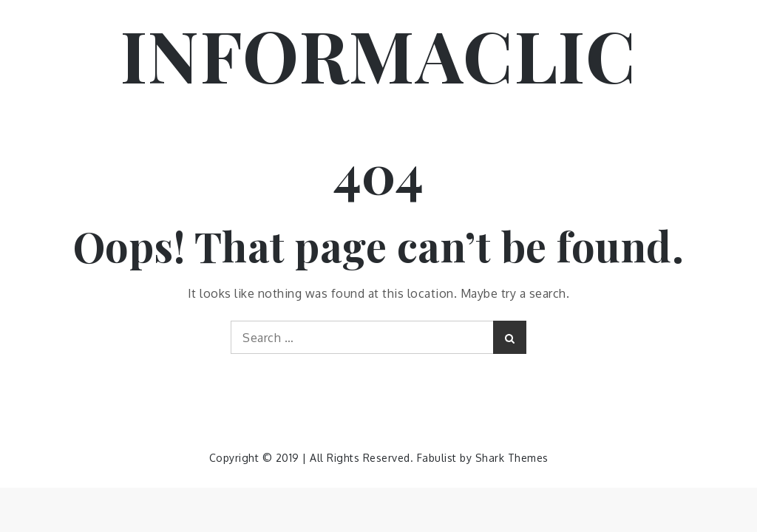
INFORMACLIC (379, 54)
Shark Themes (512, 458)
